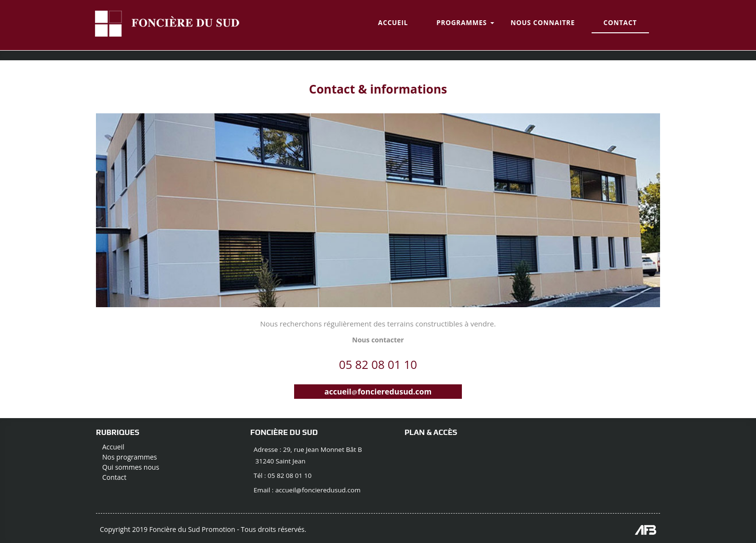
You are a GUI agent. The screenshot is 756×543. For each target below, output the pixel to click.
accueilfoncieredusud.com (378, 392)
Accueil (113, 447)
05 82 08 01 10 (378, 365)
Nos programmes (130, 457)
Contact (114, 477)
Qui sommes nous (131, 467)
